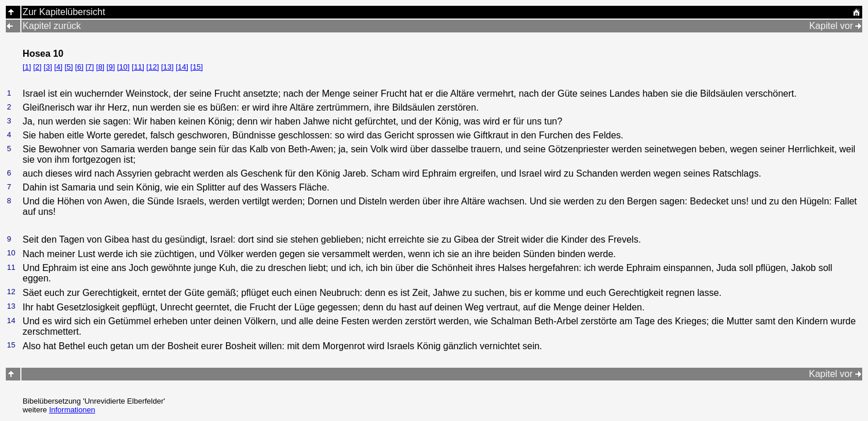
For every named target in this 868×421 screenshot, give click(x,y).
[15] (197, 67)
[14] (182, 67)
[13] (167, 67)
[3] (48, 67)
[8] (100, 67)
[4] (58, 67)
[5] (68, 67)
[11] (138, 67)
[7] (90, 67)
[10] (123, 67)
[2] (37, 67)
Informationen (72, 410)
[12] (153, 67)
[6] (79, 67)
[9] (111, 67)
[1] (27, 67)
